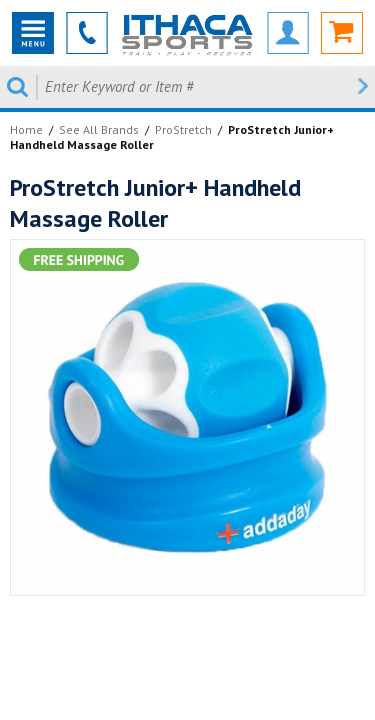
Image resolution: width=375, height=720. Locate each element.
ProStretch (183, 129)
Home (26, 129)
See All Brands (99, 129)
